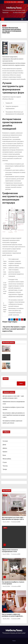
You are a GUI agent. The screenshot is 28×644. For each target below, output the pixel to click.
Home (14, 641)
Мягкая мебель (7, 459)
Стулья (5, 462)
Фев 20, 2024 (6, 586)
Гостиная (5, 441)
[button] (25, 19)
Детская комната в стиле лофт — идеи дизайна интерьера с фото (13, 518)
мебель (11, 12)
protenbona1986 (15, 522)
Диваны (5, 448)
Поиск (6, 379)
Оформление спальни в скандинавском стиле (10, 551)
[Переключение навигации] (22, 19)
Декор (4, 26)
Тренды (5, 469)
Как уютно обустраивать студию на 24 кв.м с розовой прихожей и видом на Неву (14, 329)
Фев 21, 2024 (6, 522)
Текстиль (5, 466)
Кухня (4, 455)
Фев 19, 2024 (6, 619)
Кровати (5, 452)
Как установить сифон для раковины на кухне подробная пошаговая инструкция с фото (14, 415)
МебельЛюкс (14, 8)
